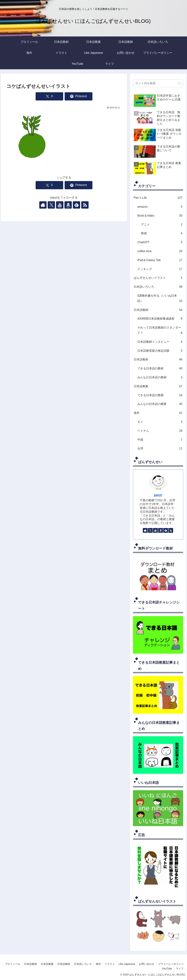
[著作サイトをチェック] (43, 205)
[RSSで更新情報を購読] (85, 205)
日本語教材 (30, 964)
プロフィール (13, 964)
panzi (158, 495)
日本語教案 (47, 964)
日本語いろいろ (83, 964)
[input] (158, 83)
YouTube (167, 969)
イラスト (110, 964)
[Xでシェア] (49, 96)
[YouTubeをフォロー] (60, 205)
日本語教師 (64, 964)
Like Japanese (127, 964)
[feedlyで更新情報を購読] (77, 205)
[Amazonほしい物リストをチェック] (68, 205)
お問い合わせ (147, 964)
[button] (179, 83)
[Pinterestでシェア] (78, 96)
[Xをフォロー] (51, 205)
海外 (98, 964)
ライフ (180, 969)
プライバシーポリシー (171, 964)
